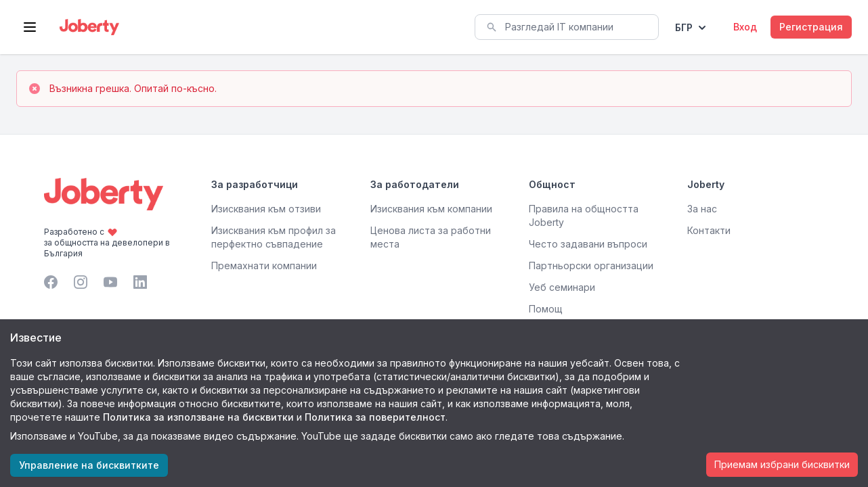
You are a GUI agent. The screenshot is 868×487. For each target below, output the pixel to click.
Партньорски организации (591, 265)
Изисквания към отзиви (266, 209)
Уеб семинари (562, 287)
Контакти (709, 230)
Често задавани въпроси (588, 244)
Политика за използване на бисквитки (198, 417)
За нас (702, 209)
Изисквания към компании (431, 209)
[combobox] (567, 27)
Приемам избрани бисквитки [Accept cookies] (782, 464)
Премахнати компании (264, 265)
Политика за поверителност (375, 417)
